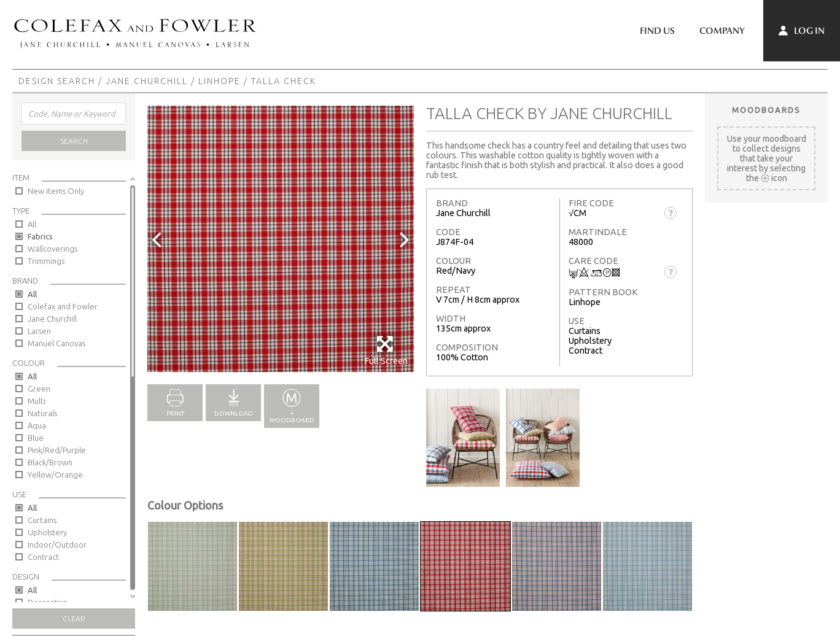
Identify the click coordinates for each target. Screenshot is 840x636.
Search (74, 141)
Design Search (57, 81)
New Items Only (56, 191)
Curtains (42, 520)
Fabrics (40, 236)
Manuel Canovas (56, 343)
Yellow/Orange (55, 475)
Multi (37, 401)
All (32, 224)
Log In (802, 31)
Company (722, 31)
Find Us (657, 31)
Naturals (42, 413)
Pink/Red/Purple (57, 450)
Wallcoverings (52, 249)
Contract (43, 557)
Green (39, 389)
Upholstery (47, 532)
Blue (36, 438)
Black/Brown (50, 462)
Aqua (37, 425)
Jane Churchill (147, 81)
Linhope (220, 81)
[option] (281, 239)
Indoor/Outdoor (57, 545)
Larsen (39, 331)
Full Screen (386, 350)
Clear (74, 619)
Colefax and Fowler (63, 306)
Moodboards (766, 110)
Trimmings (46, 261)
